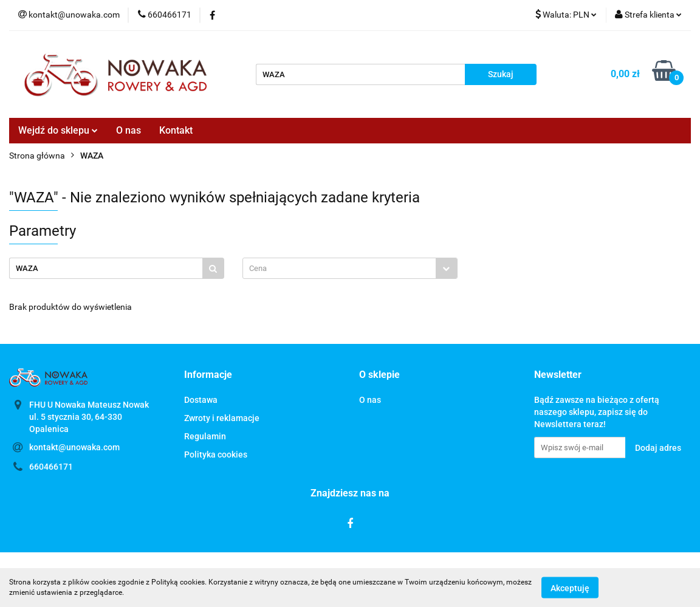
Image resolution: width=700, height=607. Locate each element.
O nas (129, 130)
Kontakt (176, 130)
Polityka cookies (216, 454)
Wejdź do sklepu (58, 130)
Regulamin (205, 436)
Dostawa (201, 400)
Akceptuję (570, 588)
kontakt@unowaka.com (74, 447)
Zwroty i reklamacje (222, 418)
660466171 (51, 467)
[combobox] (350, 268)
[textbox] (339, 268)
